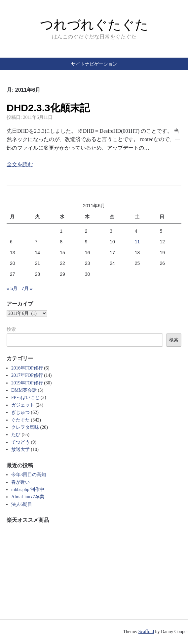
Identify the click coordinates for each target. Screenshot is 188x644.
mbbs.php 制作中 (28, 490)
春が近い (20, 482)
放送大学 (20, 449)
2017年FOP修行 (27, 375)
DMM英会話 (24, 390)
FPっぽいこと (25, 397)
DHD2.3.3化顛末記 (48, 108)
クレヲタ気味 (25, 427)
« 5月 (12, 288)
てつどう (20, 442)
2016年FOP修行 (27, 368)
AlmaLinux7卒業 (28, 497)
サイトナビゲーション (94, 64)
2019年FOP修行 (27, 383)
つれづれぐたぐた (94, 25)
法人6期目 (22, 504)
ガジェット (23, 405)
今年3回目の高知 (29, 475)
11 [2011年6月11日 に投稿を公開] (137, 242)
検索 (11, 329)
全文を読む (20, 164)
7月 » (27, 288)
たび (16, 435)
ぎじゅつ (20, 412)
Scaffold (146, 632)
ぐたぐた (20, 420)
